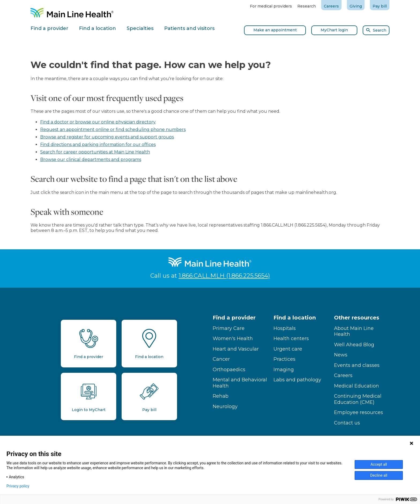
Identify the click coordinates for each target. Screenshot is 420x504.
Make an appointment (275, 30)
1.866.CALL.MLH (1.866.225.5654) (224, 276)
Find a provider (234, 318)
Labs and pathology (297, 380)
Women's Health (233, 338)
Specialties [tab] (140, 28)
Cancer (221, 359)
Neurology (225, 407)
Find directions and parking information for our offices (98, 144)
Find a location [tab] (97, 28)
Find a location (295, 318)
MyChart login (334, 30)
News (341, 355)
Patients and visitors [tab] (189, 28)
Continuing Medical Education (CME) (358, 399)
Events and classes (357, 365)
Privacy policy (18, 486)
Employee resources (359, 412)
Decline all (379, 475)
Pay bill (380, 6)
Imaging (284, 370)
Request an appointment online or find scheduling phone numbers (113, 129)
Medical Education (357, 386)
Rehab (221, 396)
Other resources (357, 318)
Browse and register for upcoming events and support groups (107, 137)
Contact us (347, 423)
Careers (331, 6)
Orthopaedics (229, 370)
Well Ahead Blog (354, 345)
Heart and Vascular (236, 349)
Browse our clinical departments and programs (91, 159)
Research (307, 6)
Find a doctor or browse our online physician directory (98, 122)
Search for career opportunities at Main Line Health (95, 152)
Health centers (291, 338)
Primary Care (229, 328)
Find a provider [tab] (49, 28)
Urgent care (288, 349)
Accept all (379, 464)
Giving (356, 6)
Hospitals (285, 328)
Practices (284, 359)
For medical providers (271, 6)
